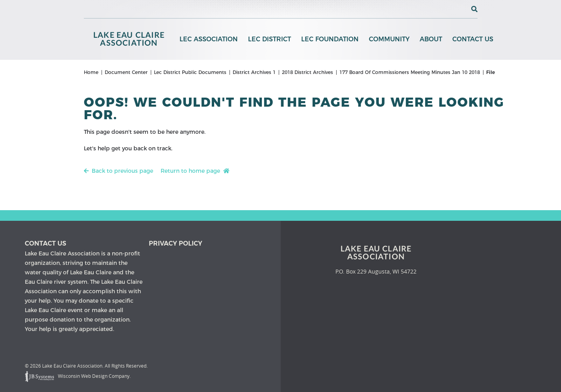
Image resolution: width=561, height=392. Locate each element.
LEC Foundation (330, 39)
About (431, 39)
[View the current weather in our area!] (461, 9)
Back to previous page (118, 171)
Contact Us (473, 39)
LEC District (269, 39)
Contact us (45, 243)
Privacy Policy (176, 243)
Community (389, 39)
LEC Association (209, 39)
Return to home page (195, 171)
